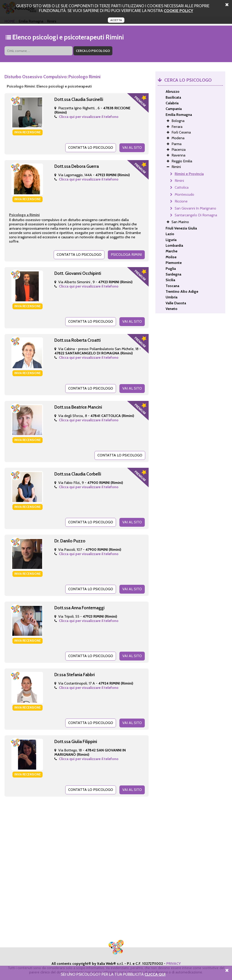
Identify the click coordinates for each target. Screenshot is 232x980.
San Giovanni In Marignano (195, 208)
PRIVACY (174, 964)
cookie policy (178, 11)
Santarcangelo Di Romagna (196, 215)
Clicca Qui (155, 974)
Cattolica (182, 187)
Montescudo (184, 194)
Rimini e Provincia (189, 174)
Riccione (181, 201)
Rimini (179, 181)
